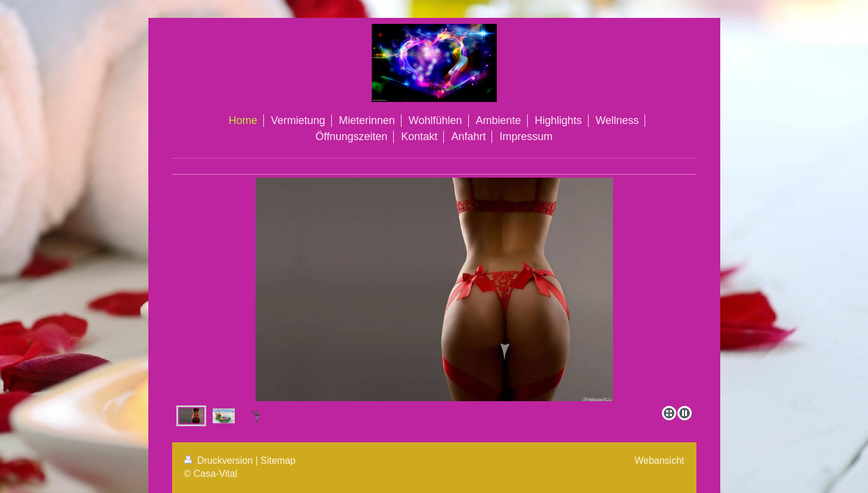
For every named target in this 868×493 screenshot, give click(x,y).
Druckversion (220, 461)
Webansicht (659, 461)
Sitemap (278, 461)
